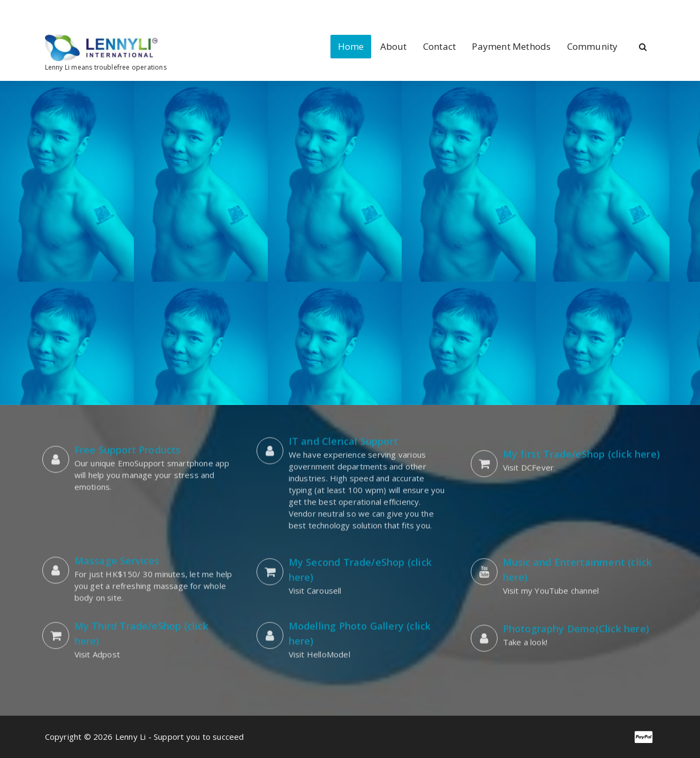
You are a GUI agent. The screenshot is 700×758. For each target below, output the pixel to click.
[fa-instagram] (79, 11)
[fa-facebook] (47, 11)
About (394, 46)
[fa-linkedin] (63, 11)
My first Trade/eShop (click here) (582, 439)
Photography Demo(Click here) (576, 614)
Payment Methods (511, 46)
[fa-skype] (114, 11)
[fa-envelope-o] (97, 11)
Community (593, 46)
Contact (439, 46)
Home (351, 46)
